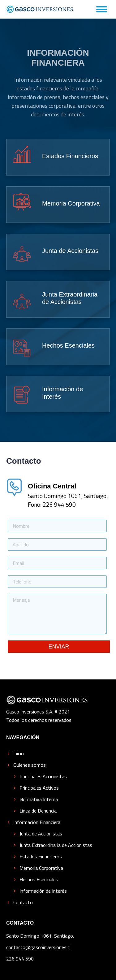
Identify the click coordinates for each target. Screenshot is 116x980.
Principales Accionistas (43, 776)
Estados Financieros (41, 856)
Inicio (19, 753)
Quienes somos (30, 765)
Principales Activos (39, 788)
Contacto (23, 902)
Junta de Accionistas (41, 834)
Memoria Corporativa (41, 868)
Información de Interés (43, 891)
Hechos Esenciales (39, 879)
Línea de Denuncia (38, 811)
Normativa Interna (39, 799)
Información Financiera (37, 822)
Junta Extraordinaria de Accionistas (56, 845)
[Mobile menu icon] (102, 9)
